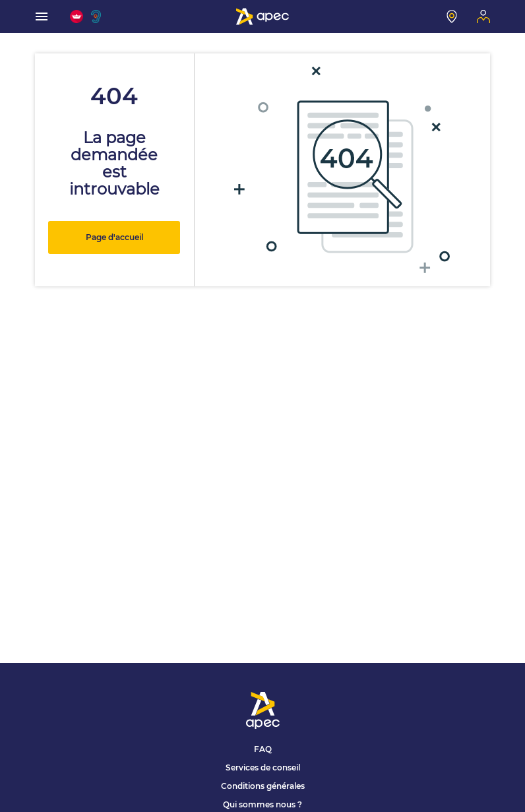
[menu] (42, 16)
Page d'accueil (114, 237)
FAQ (263, 749)
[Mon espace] (483, 16)
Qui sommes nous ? (262, 804)
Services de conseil (263, 767)
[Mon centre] (452, 16)
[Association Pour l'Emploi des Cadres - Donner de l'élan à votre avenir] (262, 16)
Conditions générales (263, 786)
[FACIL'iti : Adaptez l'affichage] (77, 16)
